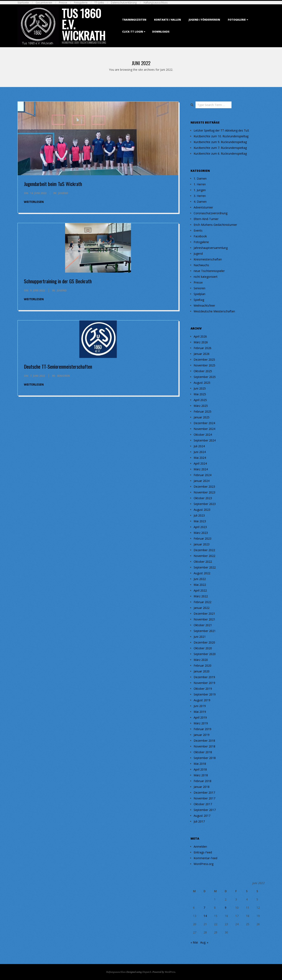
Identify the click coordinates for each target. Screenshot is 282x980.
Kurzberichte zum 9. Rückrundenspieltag (220, 142)
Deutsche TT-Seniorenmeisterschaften (58, 366)
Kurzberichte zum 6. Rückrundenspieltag (220, 154)
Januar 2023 (202, 544)
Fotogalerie (81, 3)
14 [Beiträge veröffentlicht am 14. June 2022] (205, 916)
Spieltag (199, 300)
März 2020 (201, 660)
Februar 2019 (202, 729)
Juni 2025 (200, 388)
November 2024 (204, 429)
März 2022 (201, 596)
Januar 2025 (202, 417)
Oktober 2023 (203, 498)
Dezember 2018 (204, 741)
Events (198, 230)
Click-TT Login (133, 32)
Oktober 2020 (203, 648)
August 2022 (202, 573)
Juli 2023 (199, 515)
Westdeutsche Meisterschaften (214, 311)
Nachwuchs (201, 265)
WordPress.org (204, 864)
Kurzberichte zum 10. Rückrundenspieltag (221, 136)
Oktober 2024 (203, 435)
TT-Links (99, 3)
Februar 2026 (202, 348)
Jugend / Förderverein (204, 20)
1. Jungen (200, 190)
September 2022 (205, 567)
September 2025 (205, 377)
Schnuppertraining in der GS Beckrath (58, 281)
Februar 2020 (202, 665)
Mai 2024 (200, 458)
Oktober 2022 (203, 562)
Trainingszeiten (134, 20)
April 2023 (200, 527)
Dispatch (147, 972)
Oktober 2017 (203, 804)
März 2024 (201, 469)
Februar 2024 (202, 475)
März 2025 (201, 406)
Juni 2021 (200, 637)
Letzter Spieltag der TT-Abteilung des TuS (221, 130)
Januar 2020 (202, 671)
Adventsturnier (203, 207)
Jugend (63, 193)
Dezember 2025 (204, 359)
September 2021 (205, 631)
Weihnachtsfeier (204, 305)
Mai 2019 (200, 712)
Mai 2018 (200, 764)
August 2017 (202, 816)
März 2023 (201, 533)
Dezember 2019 (204, 677)
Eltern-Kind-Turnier (206, 219)
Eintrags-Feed (203, 852)
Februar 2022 (202, 602)
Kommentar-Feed (205, 858)
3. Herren (200, 196)
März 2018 (201, 775)
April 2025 (200, 400)
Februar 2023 (202, 538)
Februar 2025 (202, 411)
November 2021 (204, 619)
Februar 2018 (202, 781)
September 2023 (205, 504)
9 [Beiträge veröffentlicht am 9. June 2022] (226, 908)
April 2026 (200, 336)
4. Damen (200, 202)
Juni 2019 (200, 706)
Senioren (63, 376)
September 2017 (205, 810)
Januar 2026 (202, 354)
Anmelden (200, 846)
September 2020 (205, 654)
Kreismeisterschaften (208, 259)
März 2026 (201, 342)
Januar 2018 (202, 787)
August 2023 (202, 510)
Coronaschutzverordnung (211, 213)
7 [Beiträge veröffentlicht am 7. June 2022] (204, 908)
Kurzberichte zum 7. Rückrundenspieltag (220, 148)
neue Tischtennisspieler (209, 271)
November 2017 (204, 798)
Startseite (23, 3)
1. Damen (200, 178)
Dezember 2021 (204, 614)
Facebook (200, 236)
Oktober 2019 (203, 689)
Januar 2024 (202, 481)
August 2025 (202, 383)
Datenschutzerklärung (124, 3)
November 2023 (204, 492)
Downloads (161, 32)
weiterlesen (34, 202)
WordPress (170, 972)
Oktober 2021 (203, 625)
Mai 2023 (200, 521)
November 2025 (204, 365)
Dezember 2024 (204, 423)
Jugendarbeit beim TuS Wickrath (53, 184)
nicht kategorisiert (206, 277)
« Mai (194, 942)
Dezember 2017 (204, 792)
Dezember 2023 (204, 486)
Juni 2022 (200, 579)
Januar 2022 (202, 608)
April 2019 (200, 717)
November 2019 (204, 683)
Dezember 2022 (204, 550)
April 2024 (200, 463)
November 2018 (204, 746)
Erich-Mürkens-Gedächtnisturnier (215, 225)
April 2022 (200, 590)
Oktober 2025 (203, 371)
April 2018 (200, 769)
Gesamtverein (44, 3)
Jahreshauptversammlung (211, 248)
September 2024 (205, 440)
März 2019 (201, 723)
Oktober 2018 (203, 752)
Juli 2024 (199, 446)
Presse (63, 3)
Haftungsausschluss (156, 3)
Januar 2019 (202, 735)
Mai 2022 (200, 585)
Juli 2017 (199, 821)
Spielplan (200, 294)
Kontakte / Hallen (167, 20)
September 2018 (205, 758)
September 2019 (205, 694)
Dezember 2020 (204, 642)
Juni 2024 (200, 452)
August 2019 (202, 700)
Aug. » (204, 942)
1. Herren (200, 184)
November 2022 (204, 556)
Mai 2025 (200, 394)
